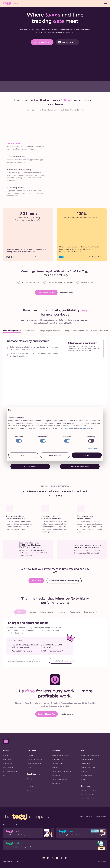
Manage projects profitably (50, 331)
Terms (90, 775)
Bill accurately (30, 331)
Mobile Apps (7, 763)
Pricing (5, 755)
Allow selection (55, 455)
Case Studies (8, 759)
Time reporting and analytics (62, 771)
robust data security (35, 550)
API (4, 775)
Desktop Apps (8, 767)
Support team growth (100, 331)
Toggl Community (87, 759)
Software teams (47, 612)
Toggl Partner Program (89, 767)
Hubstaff (30, 787)
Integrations (56, 775)
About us (89, 817)
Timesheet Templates (88, 795)
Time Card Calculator (88, 799)
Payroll (29, 767)
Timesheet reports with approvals (53, 646)
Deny (23, 455)
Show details (93, 449)
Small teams (89, 612)
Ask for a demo (67, 714)
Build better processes (12, 331)
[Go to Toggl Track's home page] (11, 3)
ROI (79, 550)
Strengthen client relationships (76, 331)
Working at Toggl (101, 817)
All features (56, 783)
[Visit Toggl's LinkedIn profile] (44, 858)
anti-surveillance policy (18, 521)
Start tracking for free (42, 42)
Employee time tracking (35, 759)
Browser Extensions (10, 771)
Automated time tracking (22, 651)
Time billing (31, 755)
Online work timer (58, 759)
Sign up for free (30, 467)
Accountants (75, 612)
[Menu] (105, 3)
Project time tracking (34, 763)
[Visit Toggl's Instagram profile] (48, 858)
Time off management (60, 779)
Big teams (20, 612)
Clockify (29, 779)
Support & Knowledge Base (90, 755)
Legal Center (8, 862)
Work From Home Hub (89, 791)
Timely (29, 791)
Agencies (32, 612)
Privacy (84, 775)
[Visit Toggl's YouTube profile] (57, 858)
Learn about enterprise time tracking (64, 581)
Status (83, 779)
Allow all (87, 455)
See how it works (67, 42)
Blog (82, 817)
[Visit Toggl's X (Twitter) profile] (53, 858)
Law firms (61, 612)
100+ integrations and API (54, 651)
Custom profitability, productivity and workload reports (25, 646)
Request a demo (67, 292)
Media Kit (84, 771)
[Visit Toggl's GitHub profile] (66, 858)
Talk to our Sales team (80, 467)
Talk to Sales (36, 581)
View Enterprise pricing (61, 661)
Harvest (29, 783)
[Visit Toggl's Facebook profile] (62, 858)
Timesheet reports (59, 763)
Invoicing (55, 767)
